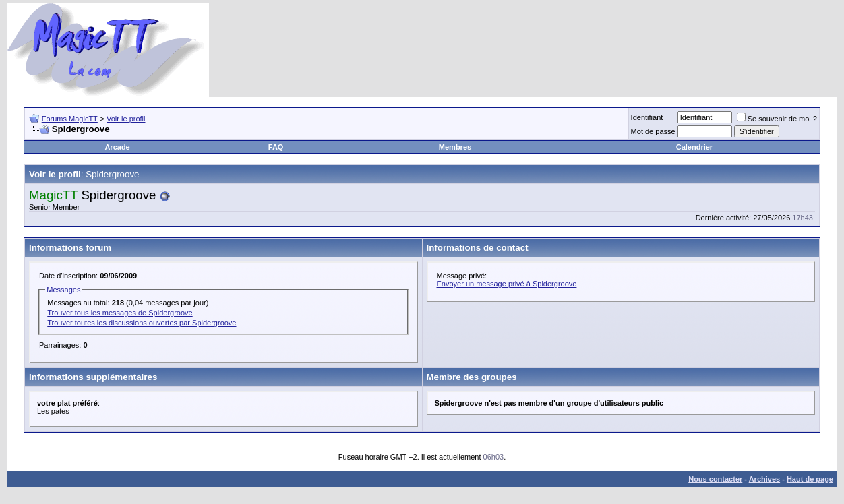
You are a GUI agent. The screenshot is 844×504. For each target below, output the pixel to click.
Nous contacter (715, 479)
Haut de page (810, 479)
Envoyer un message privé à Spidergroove (507, 284)
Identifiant (647, 117)
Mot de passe (653, 131)
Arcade (117, 147)
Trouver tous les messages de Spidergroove (120, 313)
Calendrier (694, 147)
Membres (455, 147)
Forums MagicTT (70, 119)
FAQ (276, 147)
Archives (764, 479)
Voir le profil (126, 119)
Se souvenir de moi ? (777, 119)
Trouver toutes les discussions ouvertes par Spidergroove (142, 323)
